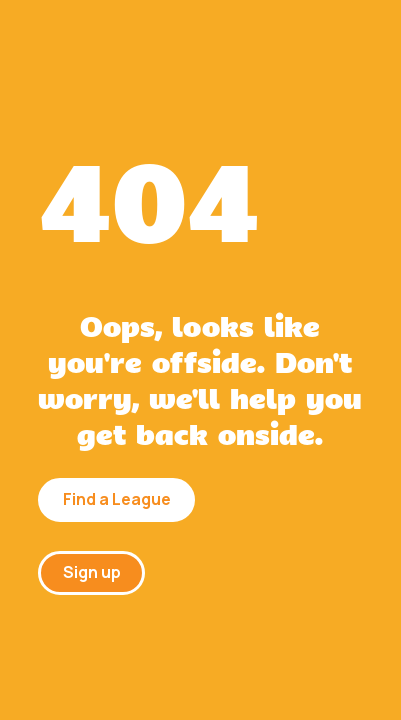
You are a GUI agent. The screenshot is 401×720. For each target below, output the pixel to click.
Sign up (92, 572)
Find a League (117, 499)
